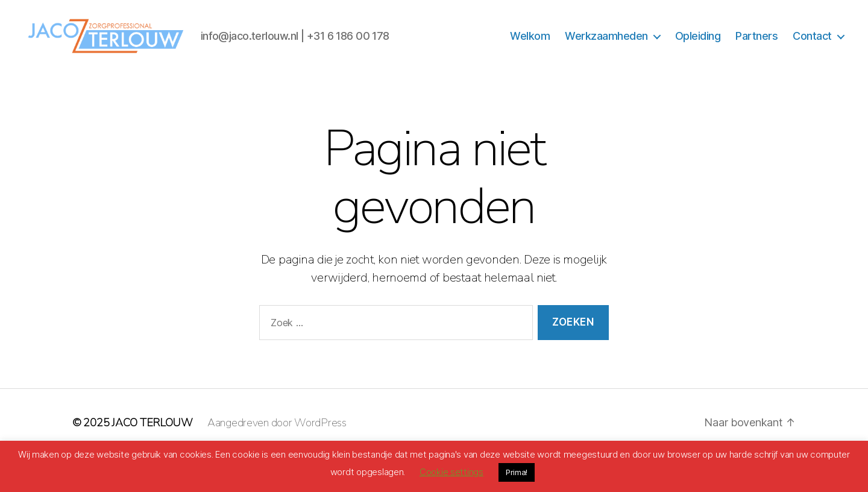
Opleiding (698, 53)
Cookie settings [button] (451, 472)
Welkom (530, 53)
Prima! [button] (517, 472)
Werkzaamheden (606, 53)
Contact (812, 53)
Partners (756, 53)
